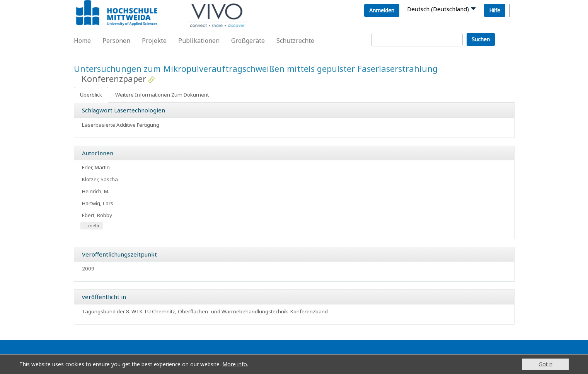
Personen (116, 41)
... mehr (92, 226)
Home (82, 41)
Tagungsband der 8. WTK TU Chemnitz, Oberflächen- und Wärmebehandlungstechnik (185, 311)
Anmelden (382, 10)
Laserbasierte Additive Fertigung (121, 125)
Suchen (481, 39)
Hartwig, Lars (98, 203)
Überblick (91, 95)
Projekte (154, 41)
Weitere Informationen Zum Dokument (162, 95)
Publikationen (199, 41)
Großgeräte (248, 41)
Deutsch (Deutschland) (438, 9)
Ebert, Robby (97, 215)
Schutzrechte (295, 41)
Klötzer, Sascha (100, 179)
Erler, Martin (96, 167)
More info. (235, 364)
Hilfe (495, 10)
